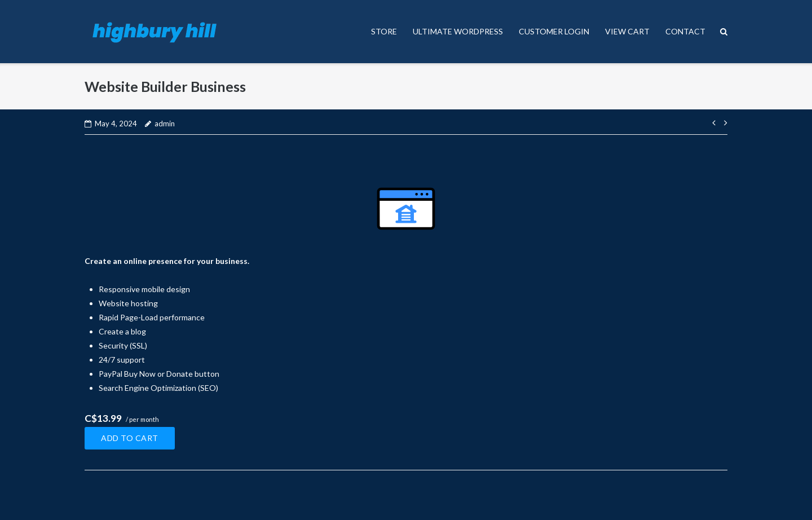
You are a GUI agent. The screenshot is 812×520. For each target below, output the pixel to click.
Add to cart (130, 438)
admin (165, 124)
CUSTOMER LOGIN (554, 31)
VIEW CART (627, 31)
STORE (384, 31)
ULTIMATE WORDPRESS (458, 31)
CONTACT (685, 31)
